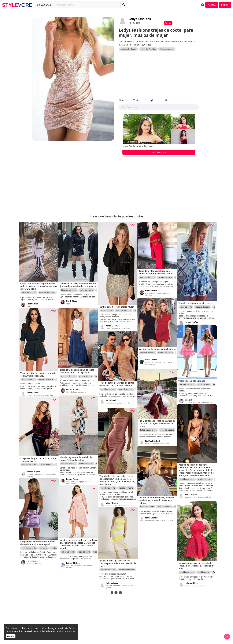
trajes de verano (87, 289)
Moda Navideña (167, 49)
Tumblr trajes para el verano (196, 320)
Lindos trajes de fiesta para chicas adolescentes (158, 363)
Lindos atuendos (86, 460)
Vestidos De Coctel (128, 49)
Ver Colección (159, 152)
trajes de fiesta (107, 308)
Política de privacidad (50, 631)
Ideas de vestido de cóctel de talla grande (79, 563)
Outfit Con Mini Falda (35, 564)
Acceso (212, 5)
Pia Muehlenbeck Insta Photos (157, 440)
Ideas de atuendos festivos (138, 146)
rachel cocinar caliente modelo (118, 402)
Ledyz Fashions (140, 19)
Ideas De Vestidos (148, 49)
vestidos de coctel (124, 308)
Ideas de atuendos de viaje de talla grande (119, 583)
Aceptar (11, 636)
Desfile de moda (147, 503)
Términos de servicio (24, 631)
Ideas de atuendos (47, 289)
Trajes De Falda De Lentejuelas (118, 325)
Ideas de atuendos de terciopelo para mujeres (39, 471)
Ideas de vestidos (29, 289)
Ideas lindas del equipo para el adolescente (78, 479)
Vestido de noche (165, 352)
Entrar (225, 5)
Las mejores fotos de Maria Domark (156, 518)
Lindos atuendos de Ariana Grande (198, 399)
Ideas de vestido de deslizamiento (198, 496)
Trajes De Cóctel (68, 548)
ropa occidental (86, 372)
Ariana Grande (204, 381)
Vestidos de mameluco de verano (40, 391)
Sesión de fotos (46, 461)
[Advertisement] (159, 75)
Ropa (29, 302)
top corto (43, 547)
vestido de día (204, 568)
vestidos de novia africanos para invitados (158, 291)
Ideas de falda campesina (76, 390)
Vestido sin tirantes (127, 566)
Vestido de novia (165, 274)
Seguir (168, 23)
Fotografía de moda (148, 427)
